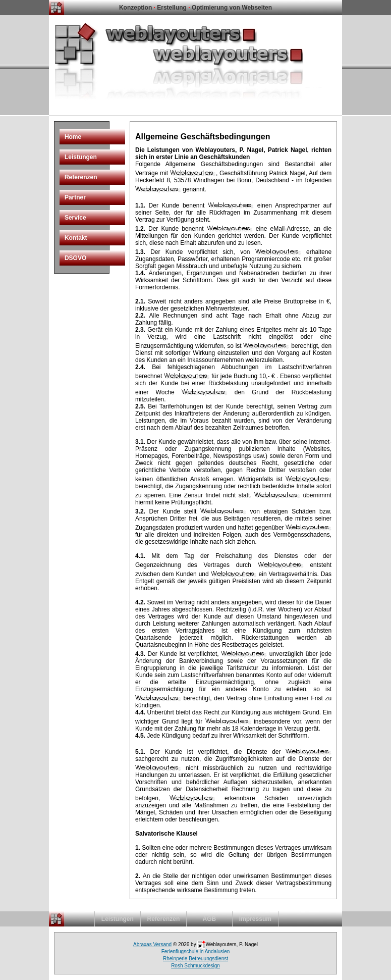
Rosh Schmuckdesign (195, 966)
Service (75, 218)
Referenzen (81, 177)
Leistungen (81, 157)
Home (73, 137)
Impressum (255, 919)
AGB (210, 919)
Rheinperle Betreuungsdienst (195, 959)
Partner (75, 197)
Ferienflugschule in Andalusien (196, 951)
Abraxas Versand (152, 944)
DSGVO (75, 258)
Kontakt (76, 238)
